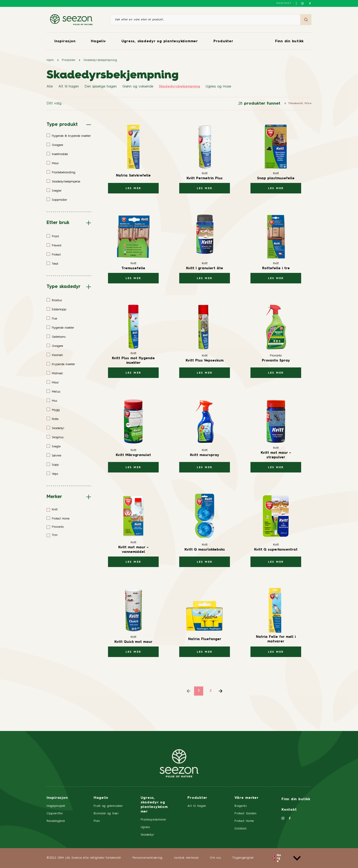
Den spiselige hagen (101, 87)
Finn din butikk (289, 41)
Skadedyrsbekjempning (100, 60)
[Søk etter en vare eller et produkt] (205, 20)
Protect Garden (245, 814)
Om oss (215, 858)
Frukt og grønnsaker (108, 806)
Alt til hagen (69, 87)
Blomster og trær (106, 814)
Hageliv (98, 41)
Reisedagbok (56, 821)
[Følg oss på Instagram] (302, 3)
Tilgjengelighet (243, 858)
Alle (50, 87)
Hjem (50, 60)
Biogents (241, 806)
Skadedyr (147, 835)
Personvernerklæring (147, 858)
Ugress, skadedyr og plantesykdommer (160, 41)
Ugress (145, 827)
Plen (97, 821)
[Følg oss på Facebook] (310, 3)
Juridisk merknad (186, 858)
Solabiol (241, 829)
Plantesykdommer (154, 820)
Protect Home (244, 821)
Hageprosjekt (56, 806)
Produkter (223, 41)
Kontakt (284, 3)
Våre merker (246, 798)
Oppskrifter (55, 814)
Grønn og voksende (138, 87)
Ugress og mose (218, 87)
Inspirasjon (65, 41)
